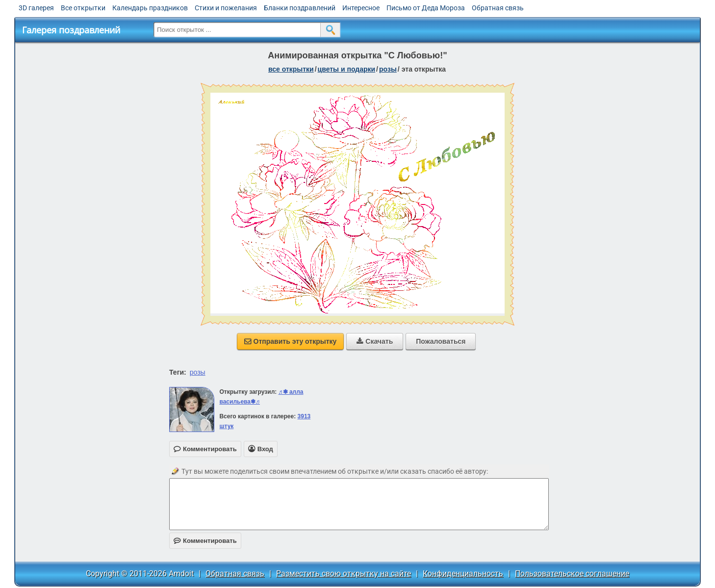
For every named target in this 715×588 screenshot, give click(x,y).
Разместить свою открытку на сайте (344, 574)
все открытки (291, 69)
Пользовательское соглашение (572, 574)
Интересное (361, 8)
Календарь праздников (150, 8)
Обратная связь (498, 8)
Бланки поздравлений (300, 8)
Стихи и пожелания (226, 8)
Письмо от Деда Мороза (426, 8)
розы (388, 69)
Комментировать (205, 541)
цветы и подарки (347, 69)
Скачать (375, 341)
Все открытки (83, 8)
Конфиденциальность (463, 574)
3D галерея (36, 8)
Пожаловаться (441, 341)
